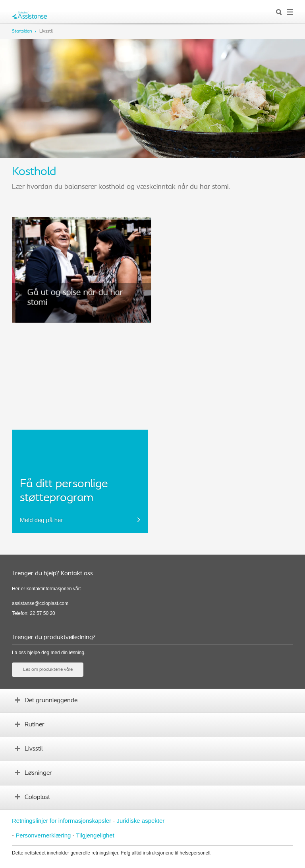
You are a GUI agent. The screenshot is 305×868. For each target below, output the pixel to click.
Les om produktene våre (48, 670)
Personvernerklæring (43, 835)
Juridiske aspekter (140, 821)
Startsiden (22, 31)
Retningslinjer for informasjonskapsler (62, 821)
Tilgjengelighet (95, 835)
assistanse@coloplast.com (40, 603)
